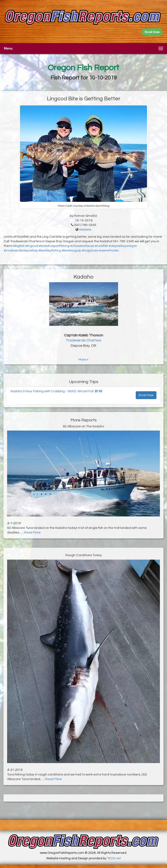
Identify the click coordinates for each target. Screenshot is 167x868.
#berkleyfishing (50, 251)
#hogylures (90, 251)
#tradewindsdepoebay (21, 251)
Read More (32, 533)
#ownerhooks (109, 251)
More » (83, 360)
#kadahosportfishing (54, 246)
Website (85, 230)
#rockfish (102, 246)
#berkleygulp (71, 251)
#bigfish (19, 246)
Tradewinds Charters (83, 340)
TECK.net (114, 858)
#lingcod (32, 246)
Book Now (146, 395)
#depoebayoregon (123, 246)
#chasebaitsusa (82, 246)
